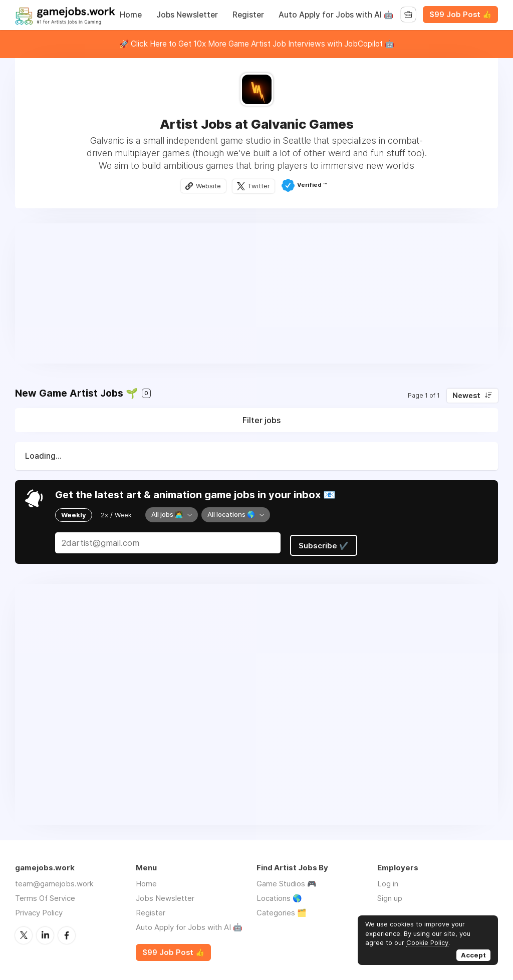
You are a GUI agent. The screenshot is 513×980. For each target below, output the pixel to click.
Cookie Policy (427, 942)
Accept (473, 955)
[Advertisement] (256, 294)
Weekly (74, 515)
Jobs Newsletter (187, 15)
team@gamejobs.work (54, 880)
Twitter (260, 186)
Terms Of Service (45, 895)
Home (131, 15)
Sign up (390, 895)
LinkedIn (45, 931)
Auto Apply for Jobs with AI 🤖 (336, 15)
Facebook (67, 931)
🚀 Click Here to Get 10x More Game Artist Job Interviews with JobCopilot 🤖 (257, 44)
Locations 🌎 (279, 895)
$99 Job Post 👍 (460, 15)
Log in (388, 880)
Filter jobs (262, 421)
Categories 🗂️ (282, 909)
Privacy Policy (39, 909)
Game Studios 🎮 (287, 880)
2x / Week (116, 515)
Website (208, 186)
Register (248, 15)
